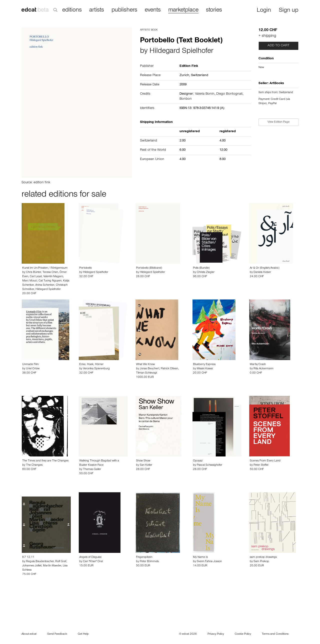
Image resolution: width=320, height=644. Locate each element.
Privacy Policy (216, 634)
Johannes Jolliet (32, 566)
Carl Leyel (36, 277)
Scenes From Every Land (265, 461)
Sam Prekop (261, 562)
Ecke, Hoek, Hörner (91, 365)
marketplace (183, 10)
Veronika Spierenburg (96, 369)
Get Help (83, 634)
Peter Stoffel (261, 465)
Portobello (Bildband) (149, 268)
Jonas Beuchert (149, 369)
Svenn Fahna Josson (209, 562)
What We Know (145, 365)
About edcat (29, 634)
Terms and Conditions (275, 634)
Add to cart (278, 46)
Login (264, 11)
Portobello (85, 268)
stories (214, 10)
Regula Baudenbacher (40, 562)
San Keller (146, 465)
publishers (124, 10)
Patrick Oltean (169, 369)
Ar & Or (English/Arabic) (264, 268)
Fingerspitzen (144, 557)
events (153, 10)
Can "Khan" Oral (93, 562)
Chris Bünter (33, 272)
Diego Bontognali (229, 94)
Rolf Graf (61, 562)
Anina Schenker (45, 285)
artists (97, 10)
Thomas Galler (92, 469)
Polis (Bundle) (201, 268)
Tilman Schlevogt (146, 373)
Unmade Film (30, 365)
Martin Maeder (52, 566)
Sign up (289, 11)
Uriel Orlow (33, 369)
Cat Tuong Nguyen (50, 281)
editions (72, 10)
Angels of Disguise (90, 557)
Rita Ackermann (263, 369)
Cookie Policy (243, 634)
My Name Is (200, 557)
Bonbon (186, 99)
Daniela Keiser (262, 272)
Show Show (143, 461)
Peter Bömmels (149, 562)
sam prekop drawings (263, 557)
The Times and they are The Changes (45, 461)
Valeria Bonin (205, 94)
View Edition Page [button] (278, 122)
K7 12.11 (28, 557)
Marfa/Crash (258, 365)
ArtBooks (277, 84)
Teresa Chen (50, 272)
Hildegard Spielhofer (181, 52)
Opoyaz (198, 461)
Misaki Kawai (205, 369)
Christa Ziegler (206, 272)
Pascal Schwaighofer (209, 465)
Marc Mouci (30, 281)
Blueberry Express (204, 365)
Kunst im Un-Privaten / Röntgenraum (45, 268)
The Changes (34, 465)
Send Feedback (57, 634)
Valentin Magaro (53, 277)
